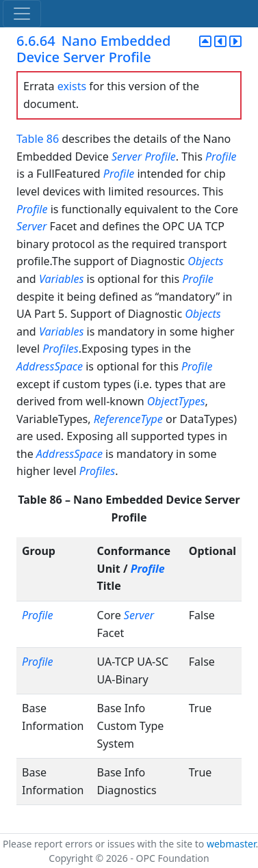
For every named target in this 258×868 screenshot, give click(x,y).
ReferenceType (128, 419)
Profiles (60, 349)
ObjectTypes (176, 401)
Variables (61, 279)
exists (72, 86)
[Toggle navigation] (22, 14)
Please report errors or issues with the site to (105, 844)
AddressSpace (50, 366)
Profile (160, 157)
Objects (205, 261)
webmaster (231, 844)
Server (127, 157)
